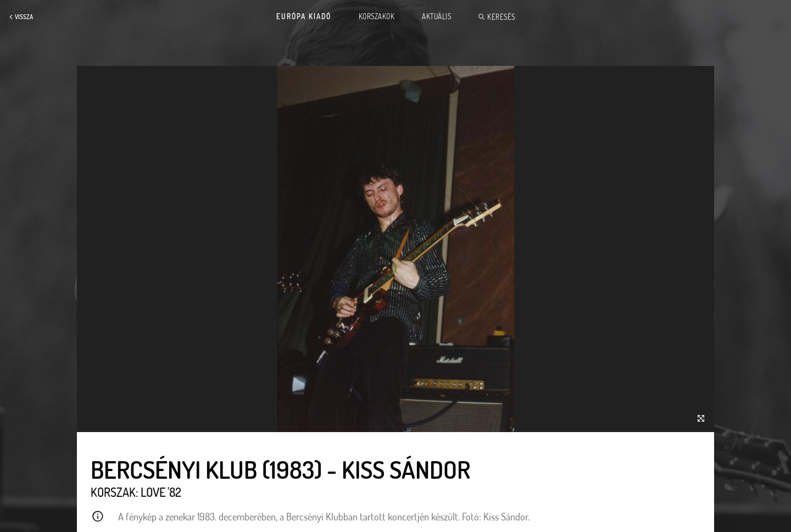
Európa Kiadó (304, 16)
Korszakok (377, 16)
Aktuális (436, 16)
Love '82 (161, 492)
